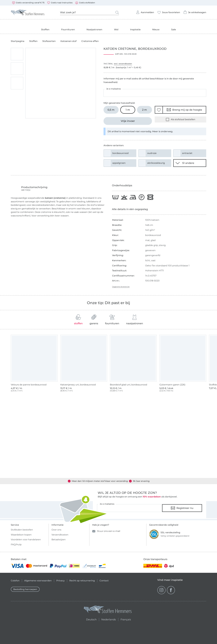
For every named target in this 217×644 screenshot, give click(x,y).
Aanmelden (145, 11)
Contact (104, 581)
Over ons (56, 530)
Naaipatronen (94, 30)
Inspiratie (135, 30)
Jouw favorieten (169, 12)
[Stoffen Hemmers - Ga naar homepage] (108, 610)
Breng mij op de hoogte (184, 110)
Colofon (15, 581)
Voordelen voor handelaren (26, 540)
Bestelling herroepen (25, 589)
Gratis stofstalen (85, 3)
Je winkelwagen (195, 11)
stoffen (78, 320)
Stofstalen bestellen (22, 530)
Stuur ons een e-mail (106, 531)
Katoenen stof (69, 41)
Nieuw (156, 30)
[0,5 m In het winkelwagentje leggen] (111, 110)
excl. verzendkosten (123, 64)
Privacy (60, 581)
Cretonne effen (90, 41)
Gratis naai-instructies (60, 3)
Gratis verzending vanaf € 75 (28, 3)
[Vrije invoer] (128, 121)
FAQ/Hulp (16, 545)
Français (126, 619)
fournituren (112, 320)
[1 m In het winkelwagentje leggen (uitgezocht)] (128, 110)
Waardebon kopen (21, 535)
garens (94, 320)
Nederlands (109, 619)
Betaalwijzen (59, 540)
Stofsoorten (49, 41)
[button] (159, 110)
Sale (174, 30)
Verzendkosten (60, 535)
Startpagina (18, 41)
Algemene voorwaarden (38, 581)
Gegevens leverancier (121, 287)
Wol (116, 30)
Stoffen (45, 30)
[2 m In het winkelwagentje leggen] (145, 110)
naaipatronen (135, 320)
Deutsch (90, 619)
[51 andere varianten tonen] (190, 163)
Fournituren (68, 30)
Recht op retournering (82, 581)
